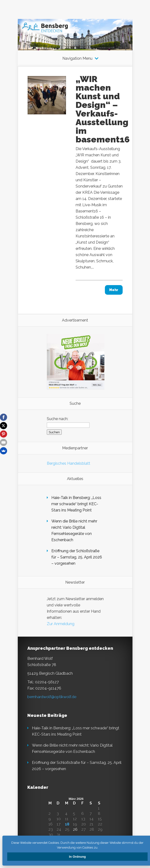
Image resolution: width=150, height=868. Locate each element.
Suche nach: (57, 419)
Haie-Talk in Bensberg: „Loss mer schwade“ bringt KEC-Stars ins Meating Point (76, 504)
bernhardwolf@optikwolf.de (52, 697)
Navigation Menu (77, 59)
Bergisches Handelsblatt (69, 463)
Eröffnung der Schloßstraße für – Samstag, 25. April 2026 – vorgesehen (77, 557)
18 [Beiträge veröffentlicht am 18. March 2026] (67, 824)
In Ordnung (77, 857)
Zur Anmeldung (61, 624)
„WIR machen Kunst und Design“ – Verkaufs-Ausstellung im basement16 (103, 109)
